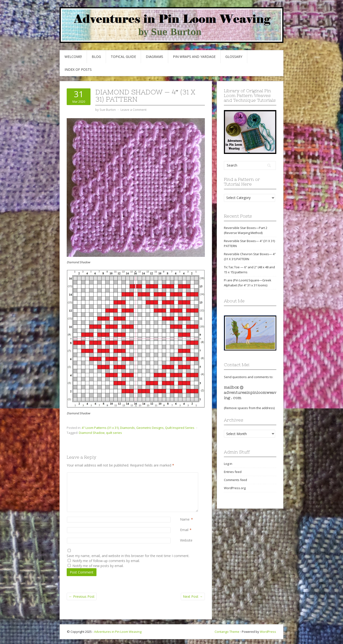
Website (186, 540)
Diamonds (127, 428)
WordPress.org (235, 488)
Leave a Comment (134, 110)
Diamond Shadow (92, 433)
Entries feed (233, 472)
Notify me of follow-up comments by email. (106, 561)
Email (184, 530)
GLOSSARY (234, 57)
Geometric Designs (150, 428)
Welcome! (73, 57)
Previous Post (82, 596)
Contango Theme (227, 632)
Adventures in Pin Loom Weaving (118, 632)
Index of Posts (78, 69)
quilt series (114, 433)
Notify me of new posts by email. (98, 566)
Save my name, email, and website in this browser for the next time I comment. (128, 556)
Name (185, 519)
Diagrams (154, 57)
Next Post (193, 596)
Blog (96, 57)
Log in (228, 464)
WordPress (268, 632)
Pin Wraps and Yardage (194, 57)
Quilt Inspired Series (180, 428)
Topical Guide (123, 57)
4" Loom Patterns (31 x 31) (100, 428)
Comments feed (235, 480)
